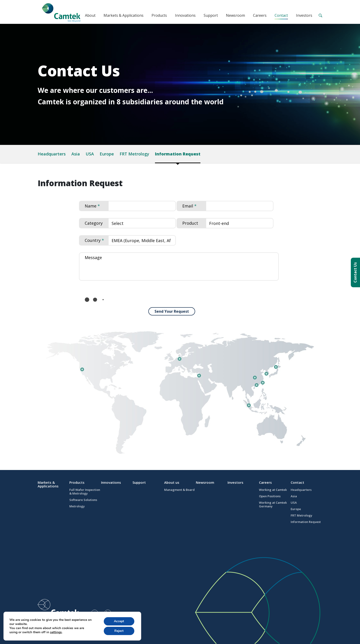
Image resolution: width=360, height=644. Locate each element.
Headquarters (52, 154)
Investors (304, 15)
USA (90, 154)
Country (93, 240)
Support (211, 15)
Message (93, 257)
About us (172, 482)
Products (159, 15)
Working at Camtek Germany (273, 504)
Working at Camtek (273, 490)
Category (94, 223)
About (90, 15)
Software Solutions (83, 500)
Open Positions (270, 496)
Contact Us (355, 272)
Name (91, 206)
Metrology (77, 506)
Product (190, 223)
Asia (76, 154)
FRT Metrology (134, 154)
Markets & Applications (124, 15)
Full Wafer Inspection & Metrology (85, 492)
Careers (260, 15)
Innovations (185, 15)
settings (56, 632)
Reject (119, 631)
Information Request (178, 154)
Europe (107, 154)
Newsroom (235, 15)
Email (188, 206)
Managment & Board (179, 490)
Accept (119, 621)
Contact (281, 15)
